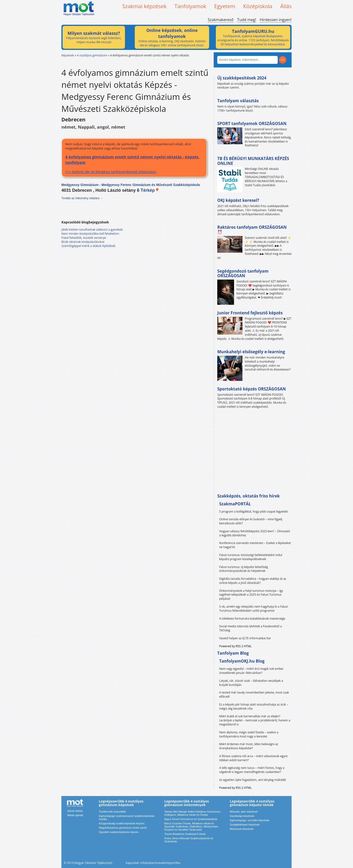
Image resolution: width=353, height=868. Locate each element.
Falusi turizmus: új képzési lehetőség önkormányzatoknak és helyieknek (244, 569)
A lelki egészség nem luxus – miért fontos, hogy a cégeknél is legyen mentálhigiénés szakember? (252, 770)
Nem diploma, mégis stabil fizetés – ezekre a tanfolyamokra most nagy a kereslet (249, 734)
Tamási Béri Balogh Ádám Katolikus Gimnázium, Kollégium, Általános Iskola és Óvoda (193, 813)
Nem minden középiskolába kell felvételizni (90, 234)
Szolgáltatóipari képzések (245, 825)
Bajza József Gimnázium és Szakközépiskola (191, 819)
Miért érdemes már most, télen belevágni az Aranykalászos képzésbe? (249, 746)
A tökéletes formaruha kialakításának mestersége (252, 619)
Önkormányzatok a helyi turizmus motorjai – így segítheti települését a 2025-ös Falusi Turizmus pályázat (251, 595)
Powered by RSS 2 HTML (235, 646)
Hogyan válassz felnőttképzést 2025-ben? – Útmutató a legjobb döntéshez (255, 533)
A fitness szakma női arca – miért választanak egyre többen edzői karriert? (253, 758)
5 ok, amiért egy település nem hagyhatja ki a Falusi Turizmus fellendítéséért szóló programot (253, 609)
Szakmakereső (221, 20)
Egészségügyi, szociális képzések (250, 820)
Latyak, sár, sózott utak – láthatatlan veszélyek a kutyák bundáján (251, 683)
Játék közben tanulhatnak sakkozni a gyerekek (92, 230)
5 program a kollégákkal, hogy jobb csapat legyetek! (254, 512)
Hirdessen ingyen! (276, 20)
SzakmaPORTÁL (235, 504)
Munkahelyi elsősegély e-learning (251, 352)
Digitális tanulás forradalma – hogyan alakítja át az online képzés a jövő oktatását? (253, 581)
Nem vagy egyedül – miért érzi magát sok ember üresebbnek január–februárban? (251, 671)
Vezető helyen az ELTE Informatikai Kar (245, 638)
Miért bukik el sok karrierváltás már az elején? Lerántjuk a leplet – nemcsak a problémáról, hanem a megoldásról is (255, 720)
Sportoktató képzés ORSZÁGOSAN (252, 389)
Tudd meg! (247, 20)
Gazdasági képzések (242, 816)
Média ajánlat (75, 815)
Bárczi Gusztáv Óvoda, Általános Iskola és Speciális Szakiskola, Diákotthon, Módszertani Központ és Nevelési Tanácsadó (191, 826)
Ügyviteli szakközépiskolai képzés (119, 832)
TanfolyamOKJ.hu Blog (242, 661)
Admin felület (75, 811)
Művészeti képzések (242, 829)
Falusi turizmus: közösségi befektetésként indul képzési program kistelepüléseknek (251, 557)
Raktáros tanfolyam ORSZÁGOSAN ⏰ (252, 230)
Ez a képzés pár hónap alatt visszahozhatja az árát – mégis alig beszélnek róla (254, 706)
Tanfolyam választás (238, 101)
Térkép (150, 190)
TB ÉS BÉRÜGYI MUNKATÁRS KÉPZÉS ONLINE (253, 161)
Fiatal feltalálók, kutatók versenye (84, 238)
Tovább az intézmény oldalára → (82, 198)
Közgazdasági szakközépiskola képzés (122, 823)
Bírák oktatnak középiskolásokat (83, 242)
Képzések (68, 55)
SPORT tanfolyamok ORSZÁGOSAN (252, 123)
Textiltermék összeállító (112, 812)
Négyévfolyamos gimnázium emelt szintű (123, 828)
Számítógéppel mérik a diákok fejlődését (88, 246)
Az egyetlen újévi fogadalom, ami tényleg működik (253, 780)
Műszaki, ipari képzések (244, 812)
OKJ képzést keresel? (238, 200)
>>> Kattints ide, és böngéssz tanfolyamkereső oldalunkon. (134, 164)
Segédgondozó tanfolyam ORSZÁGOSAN (243, 273)
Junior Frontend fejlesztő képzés (250, 313)
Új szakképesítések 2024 (242, 78)
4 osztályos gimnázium (92, 55)
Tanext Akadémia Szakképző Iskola (185, 834)
